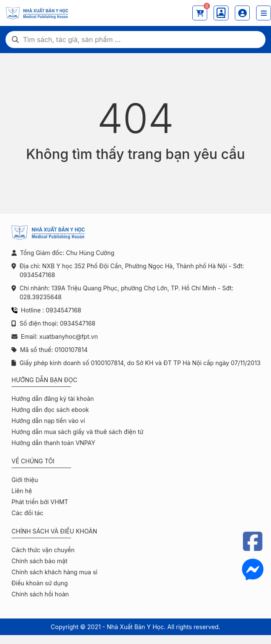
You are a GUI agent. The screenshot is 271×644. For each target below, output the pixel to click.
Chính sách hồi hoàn (40, 594)
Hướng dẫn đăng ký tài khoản (53, 399)
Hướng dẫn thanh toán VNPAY (53, 443)
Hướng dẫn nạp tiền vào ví (48, 421)
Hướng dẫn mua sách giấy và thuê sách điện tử (77, 432)
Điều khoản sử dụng (40, 583)
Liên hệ (22, 491)
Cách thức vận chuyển (43, 550)
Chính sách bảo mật (39, 561)
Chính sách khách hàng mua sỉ (54, 572)
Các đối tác (27, 513)
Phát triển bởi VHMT (40, 502)
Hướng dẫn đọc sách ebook (50, 410)
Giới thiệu (25, 480)
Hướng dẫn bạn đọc (44, 380)
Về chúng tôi (33, 461)
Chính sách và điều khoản (54, 531)
